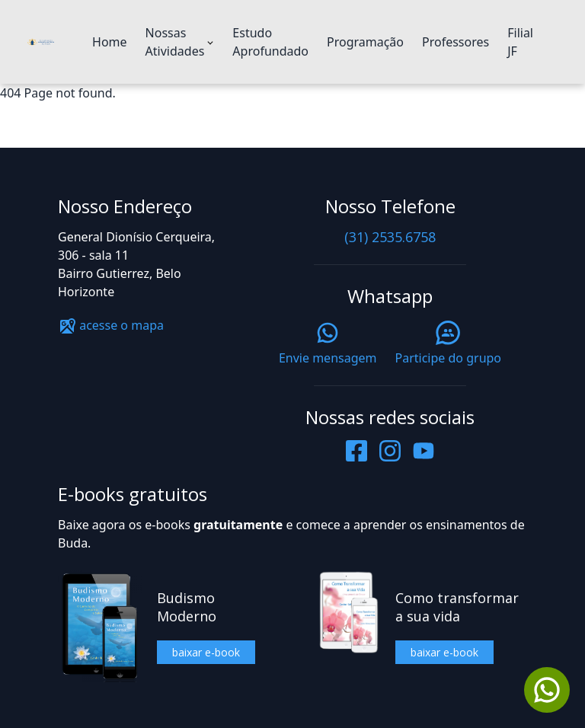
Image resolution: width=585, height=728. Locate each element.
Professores (456, 42)
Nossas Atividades (175, 42)
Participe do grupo (449, 343)
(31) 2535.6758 (390, 237)
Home (110, 42)
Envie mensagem (328, 343)
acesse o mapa (111, 325)
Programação (365, 42)
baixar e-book (206, 652)
